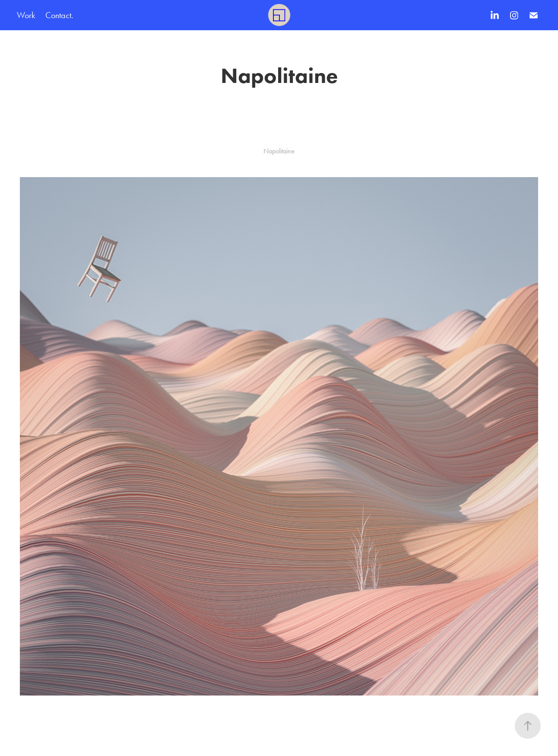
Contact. (59, 15)
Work (26, 15)
